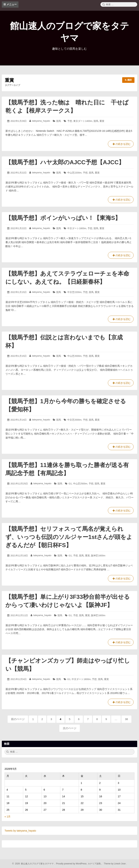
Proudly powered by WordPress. (72, 864)
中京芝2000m (74, 420)
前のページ (18, 719)
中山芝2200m (74, 173)
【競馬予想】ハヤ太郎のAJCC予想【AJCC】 (65, 162)
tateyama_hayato (41, 121)
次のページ (70, 728)
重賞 (102, 121)
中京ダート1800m (77, 228)
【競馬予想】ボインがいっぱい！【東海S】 (63, 218)
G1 (70, 484)
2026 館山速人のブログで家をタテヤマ (34, 864)
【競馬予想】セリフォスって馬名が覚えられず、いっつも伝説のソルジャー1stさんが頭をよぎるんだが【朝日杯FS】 (69, 537)
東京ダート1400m (83, 121)
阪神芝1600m (98, 556)
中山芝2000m (74, 356)
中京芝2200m (74, 292)
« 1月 (8, 817)
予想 (70, 121)
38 (127, 720)
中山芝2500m (80, 484)
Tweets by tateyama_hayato (20, 831)
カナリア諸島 (95, 864)
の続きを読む (121, 145)
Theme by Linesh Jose (115, 864)
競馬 (59, 121)
